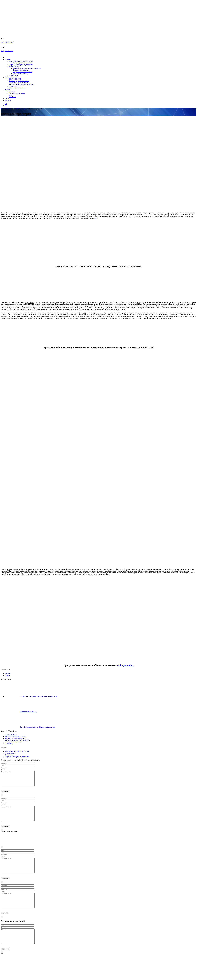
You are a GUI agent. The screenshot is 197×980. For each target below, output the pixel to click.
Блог (10, 95)
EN (6, 106)
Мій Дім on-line (125, 665)
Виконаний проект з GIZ (28, 712)
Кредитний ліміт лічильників (22, 72)
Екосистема (13, 86)
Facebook (8, 674)
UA (6, 104)
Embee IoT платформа (12, 77)
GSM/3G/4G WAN (11, 735)
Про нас (7, 99)
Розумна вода (13, 75)
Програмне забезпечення (17, 88)
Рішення (8, 59)
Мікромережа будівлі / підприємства (21, 65)
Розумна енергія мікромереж (17, 109)
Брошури (12, 91)
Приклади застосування (17, 93)
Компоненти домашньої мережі (19, 83)
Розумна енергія (14, 66)
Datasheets (12, 97)
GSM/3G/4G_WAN (15, 79)
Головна (4, 109)
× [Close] (2, 798)
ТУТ (96, 218)
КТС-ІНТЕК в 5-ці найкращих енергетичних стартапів (38, 696)
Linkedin (8, 675)
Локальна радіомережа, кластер (19, 81)
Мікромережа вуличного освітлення (21, 61)
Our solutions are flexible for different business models (38, 727)
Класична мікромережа (21, 70)
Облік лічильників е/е (20, 74)
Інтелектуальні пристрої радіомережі (21, 84)
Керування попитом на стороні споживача (27, 68)
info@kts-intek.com (7, 51)
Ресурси (7, 90)
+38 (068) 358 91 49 (7, 42)
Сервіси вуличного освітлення (23, 63)
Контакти (8, 100)
